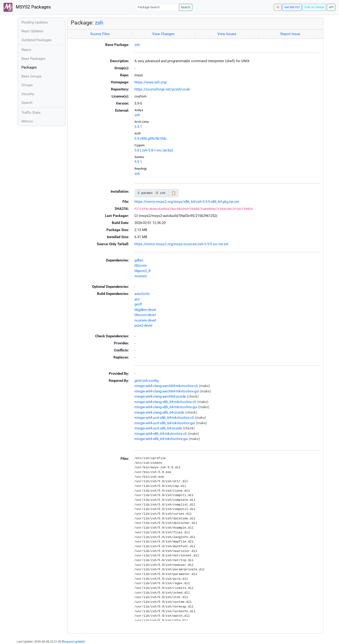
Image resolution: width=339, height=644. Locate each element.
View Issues (227, 34)
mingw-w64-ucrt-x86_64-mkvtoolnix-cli (164, 418)
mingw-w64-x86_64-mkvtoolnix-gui (161, 439)
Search (186, 7)
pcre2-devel (143, 326)
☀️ (278, 7)
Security (28, 94)
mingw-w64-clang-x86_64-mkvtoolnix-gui (166, 407)
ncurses (141, 276)
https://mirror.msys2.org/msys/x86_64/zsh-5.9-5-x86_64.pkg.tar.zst (187, 202)
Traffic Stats (31, 113)
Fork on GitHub (314, 7)
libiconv (141, 265)
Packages (29, 67)
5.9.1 (138, 127)
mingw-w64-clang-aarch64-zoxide (160, 396)
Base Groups (31, 76)
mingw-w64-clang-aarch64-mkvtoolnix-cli (166, 386)
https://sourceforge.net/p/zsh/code (162, 89)
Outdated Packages (37, 40)
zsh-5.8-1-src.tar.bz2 (157, 150)
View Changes (163, 34)
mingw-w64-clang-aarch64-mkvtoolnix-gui (167, 391)
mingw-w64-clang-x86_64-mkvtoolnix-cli (165, 402)
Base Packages (33, 59)
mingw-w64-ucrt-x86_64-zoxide (158, 428)
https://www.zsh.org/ (151, 82)
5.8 (137, 150)
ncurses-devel (145, 320)
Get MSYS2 (292, 7)
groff (138, 304)
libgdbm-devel (145, 310)
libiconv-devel (145, 315)
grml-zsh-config (146, 381)
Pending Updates (35, 22)
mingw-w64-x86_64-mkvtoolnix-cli (161, 434)
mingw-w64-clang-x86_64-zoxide (159, 412)
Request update (73, 642)
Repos (26, 50)
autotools (142, 294)
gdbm (139, 260)
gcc (137, 299)
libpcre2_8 (142, 271)
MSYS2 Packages (27, 7)
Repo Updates (32, 31)
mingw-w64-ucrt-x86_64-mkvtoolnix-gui (165, 423)
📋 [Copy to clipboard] (174, 193)
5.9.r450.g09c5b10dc (151, 139)
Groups (27, 85)
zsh (99, 23)
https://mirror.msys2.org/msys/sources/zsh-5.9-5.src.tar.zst (181, 244)
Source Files (100, 34)
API (331, 7)
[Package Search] (157, 7)
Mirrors (27, 121)
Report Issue (290, 34)
